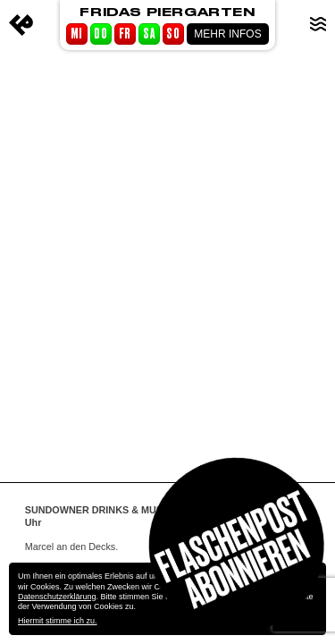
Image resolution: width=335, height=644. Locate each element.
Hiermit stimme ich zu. (58, 621)
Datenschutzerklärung (57, 597)
